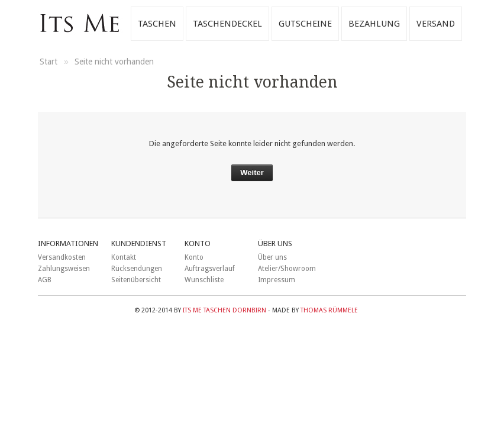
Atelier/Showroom (287, 269)
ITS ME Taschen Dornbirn (224, 310)
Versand (436, 24)
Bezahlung (374, 24)
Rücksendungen (137, 269)
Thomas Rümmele (329, 310)
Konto (194, 257)
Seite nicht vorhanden (114, 62)
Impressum (277, 280)
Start (50, 62)
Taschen (157, 24)
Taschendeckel (227, 24)
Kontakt (124, 257)
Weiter (252, 172)
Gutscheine (305, 24)
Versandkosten (62, 257)
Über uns (272, 257)
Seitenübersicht (136, 280)
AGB (45, 280)
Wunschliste (204, 280)
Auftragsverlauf (210, 269)
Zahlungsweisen (64, 269)
